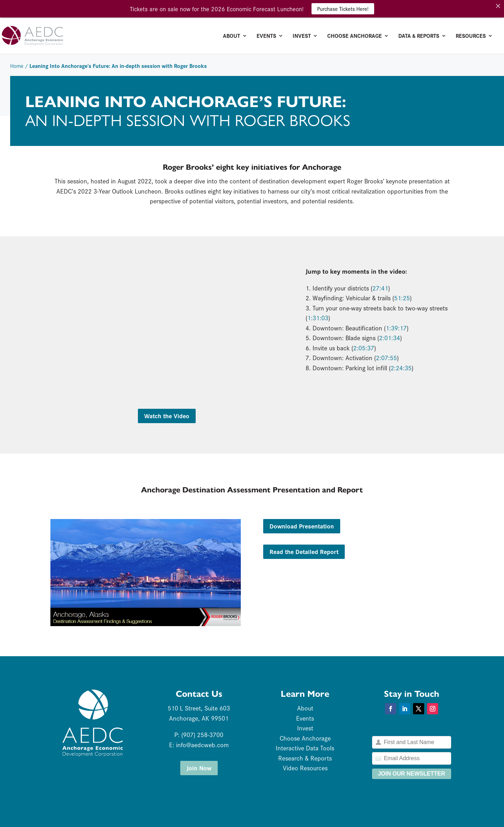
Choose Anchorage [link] (355, 36)
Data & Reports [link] (419, 36)
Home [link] (17, 66)
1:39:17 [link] (396, 328)
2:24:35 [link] (401, 368)
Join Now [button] (199, 768)
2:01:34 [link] (390, 338)
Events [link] (266, 36)
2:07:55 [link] (386, 358)
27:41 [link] (380, 288)
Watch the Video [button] (167, 416)
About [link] (232, 36)
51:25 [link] (402, 298)
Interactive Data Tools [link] (305, 748)
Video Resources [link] (305, 768)
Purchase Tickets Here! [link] (343, 9)
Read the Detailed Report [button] (304, 551)
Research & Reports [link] (305, 758)
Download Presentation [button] (302, 526)
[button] (391, 709)
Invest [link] (302, 36)
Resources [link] (471, 36)
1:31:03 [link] (318, 318)
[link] (61, 35)
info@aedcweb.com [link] (202, 745)
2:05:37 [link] (364, 348)
